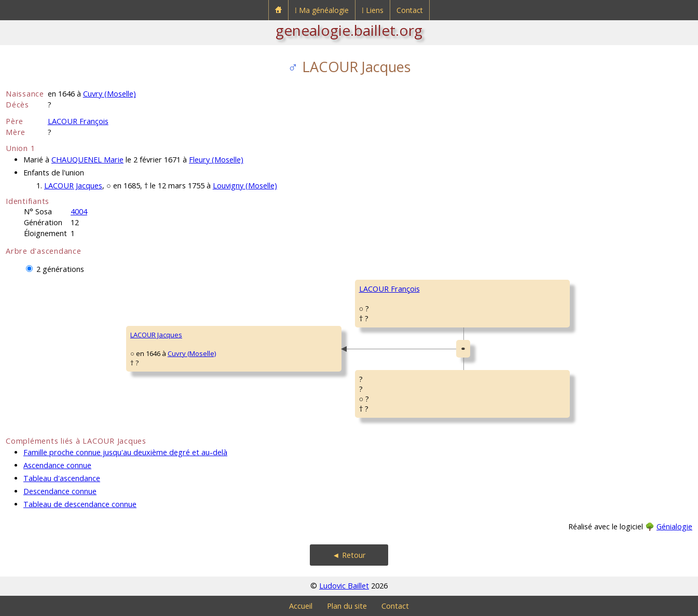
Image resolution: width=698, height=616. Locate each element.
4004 (79, 211)
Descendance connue (60, 491)
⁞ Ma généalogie (322, 10)
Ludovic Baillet (344, 586)
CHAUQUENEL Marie (87, 160)
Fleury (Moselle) (216, 160)
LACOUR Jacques (73, 186)
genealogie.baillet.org (349, 30)
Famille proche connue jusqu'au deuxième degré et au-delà (125, 452)
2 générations (60, 269)
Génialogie (674, 526)
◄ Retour (349, 555)
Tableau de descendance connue (80, 504)
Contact (410, 10)
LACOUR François (78, 121)
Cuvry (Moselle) (110, 94)
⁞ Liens (373, 10)
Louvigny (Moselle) (245, 186)
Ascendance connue (57, 465)
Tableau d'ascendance (62, 478)
